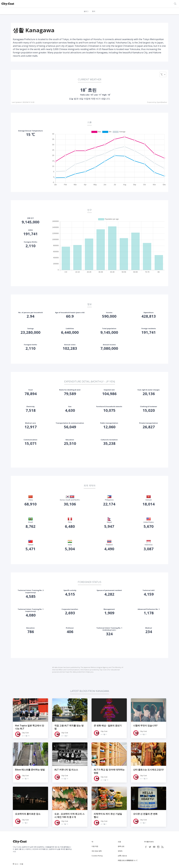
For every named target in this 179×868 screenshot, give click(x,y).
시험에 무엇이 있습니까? (145, 726)
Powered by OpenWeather (157, 102)
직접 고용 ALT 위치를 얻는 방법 (69, 727)
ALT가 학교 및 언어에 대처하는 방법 (109, 771)
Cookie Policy (97, 856)
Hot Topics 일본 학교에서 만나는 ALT (30, 727)
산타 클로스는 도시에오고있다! (148, 770)
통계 (94, 11)
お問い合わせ (122, 856)
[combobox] (163, 74)
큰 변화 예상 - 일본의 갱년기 (108, 726)
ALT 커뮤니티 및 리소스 (66, 770)
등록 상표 (121, 846)
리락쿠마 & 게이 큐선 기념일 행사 (108, 815)
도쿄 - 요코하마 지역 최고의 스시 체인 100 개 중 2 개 (69, 815)
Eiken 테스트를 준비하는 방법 (30, 770)
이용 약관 (95, 846)
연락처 (120, 851)
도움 (119, 842)
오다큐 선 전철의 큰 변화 (145, 814)
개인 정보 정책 (97, 851)
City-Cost (25, 733)
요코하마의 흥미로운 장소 (28, 814)
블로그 (86, 11)
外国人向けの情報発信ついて (128, 860)
